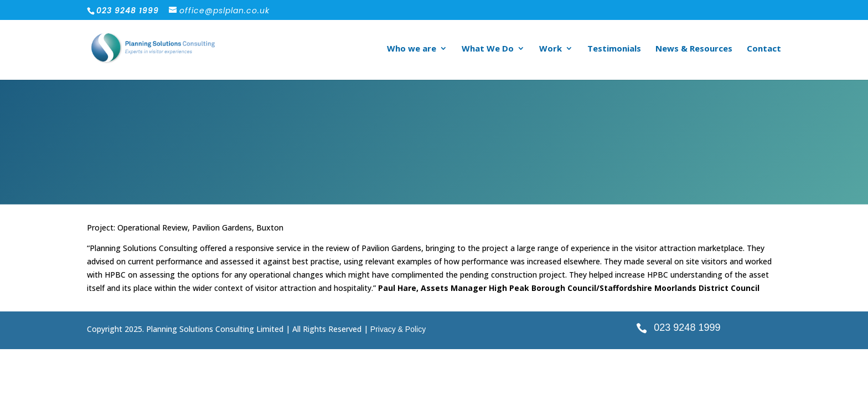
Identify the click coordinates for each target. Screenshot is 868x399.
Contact (764, 49)
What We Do (488, 49)
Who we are (412, 49)
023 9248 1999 (687, 328)
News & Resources (694, 49)
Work (551, 49)
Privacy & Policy (398, 329)
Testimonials (614, 49)
